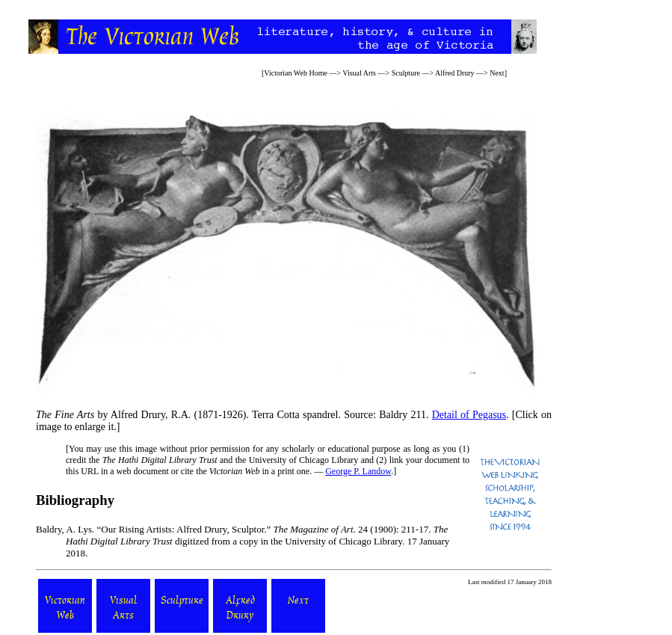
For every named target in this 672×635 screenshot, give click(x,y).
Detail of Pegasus (469, 415)
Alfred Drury (454, 73)
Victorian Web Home (296, 73)
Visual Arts (359, 73)
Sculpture (406, 73)
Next (497, 73)
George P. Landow (358, 471)
